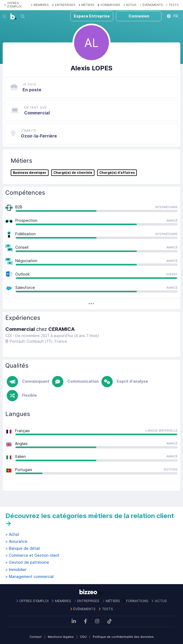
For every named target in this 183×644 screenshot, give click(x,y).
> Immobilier (16, 570)
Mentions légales (61, 637)
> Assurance (16, 541)
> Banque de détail (23, 548)
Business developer (30, 173)
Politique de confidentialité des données (123, 637)
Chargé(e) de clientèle (73, 173)
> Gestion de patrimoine (27, 562)
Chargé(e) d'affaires (117, 173)
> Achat (12, 534)
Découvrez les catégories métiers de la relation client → (90, 520)
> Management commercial (30, 577)
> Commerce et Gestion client (32, 555)
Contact (36, 637)
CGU (83, 637)
